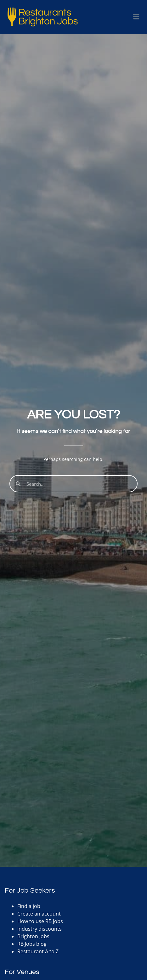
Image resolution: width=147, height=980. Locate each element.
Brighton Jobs (33, 936)
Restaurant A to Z (38, 951)
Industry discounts (40, 929)
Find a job (29, 906)
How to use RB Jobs (40, 921)
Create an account (39, 914)
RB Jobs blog (32, 944)
